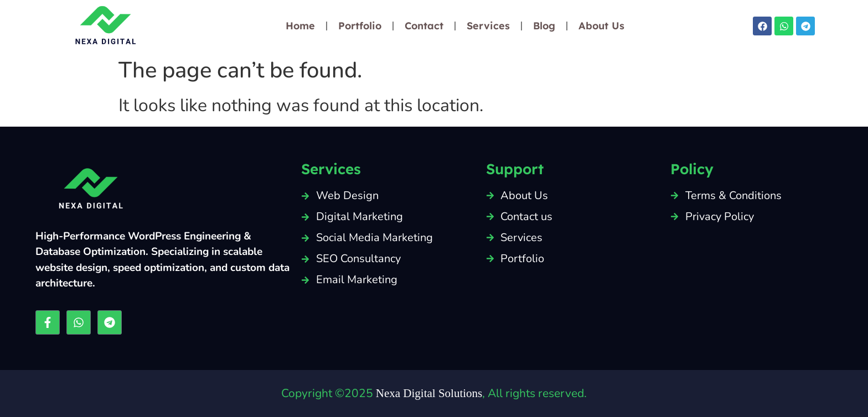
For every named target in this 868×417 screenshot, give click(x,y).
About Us (601, 26)
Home (300, 26)
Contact (424, 26)
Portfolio (360, 26)
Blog (544, 26)
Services (488, 26)
